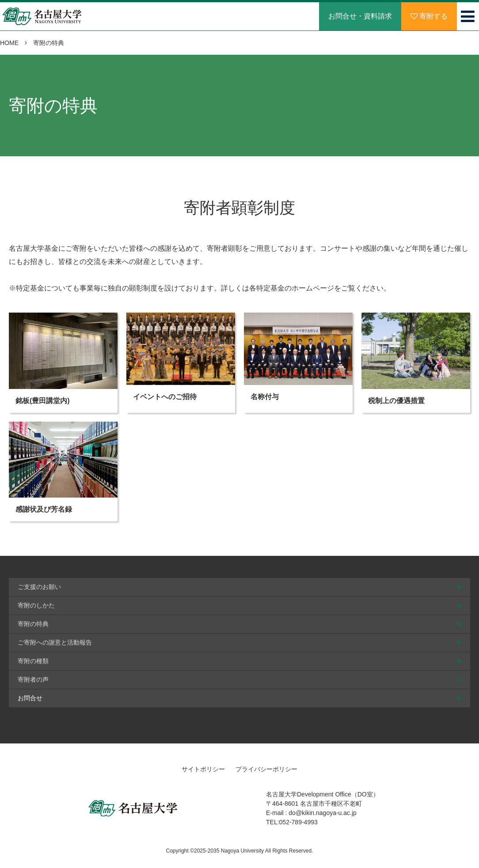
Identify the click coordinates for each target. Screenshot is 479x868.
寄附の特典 (33, 624)
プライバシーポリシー (266, 769)
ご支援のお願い (39, 587)
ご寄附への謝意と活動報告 (55, 642)
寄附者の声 (33, 679)
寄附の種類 (33, 661)
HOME (9, 43)
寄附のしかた (36, 605)
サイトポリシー (203, 769)
